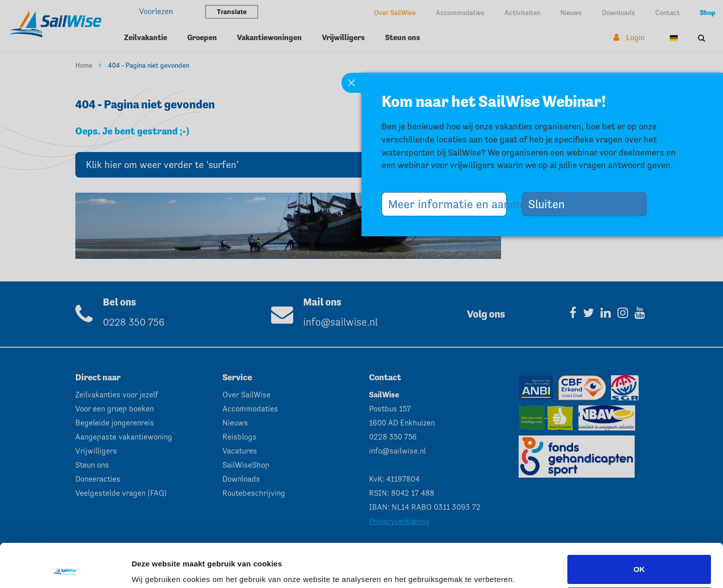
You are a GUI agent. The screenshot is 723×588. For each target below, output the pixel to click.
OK (639, 529)
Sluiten (550, 204)
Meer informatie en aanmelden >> (447, 204)
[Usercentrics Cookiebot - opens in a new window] (65, 568)
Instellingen (153, 566)
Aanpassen (640, 561)
